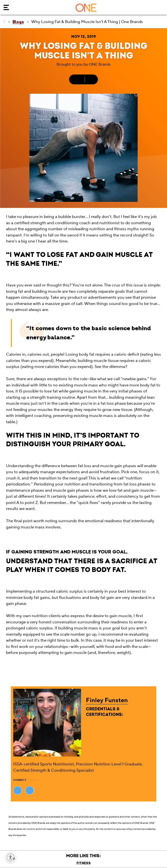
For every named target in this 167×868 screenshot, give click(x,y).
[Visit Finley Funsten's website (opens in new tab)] (18, 790)
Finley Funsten (107, 700)
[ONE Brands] (4, 22)
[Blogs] (18, 22)
